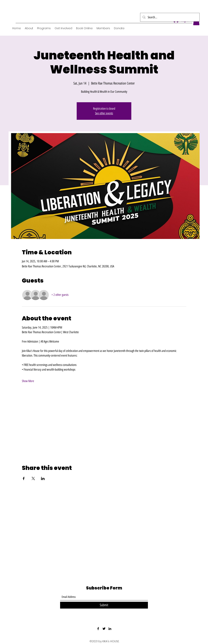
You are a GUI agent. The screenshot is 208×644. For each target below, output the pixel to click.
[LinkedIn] (110, 629)
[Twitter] (104, 629)
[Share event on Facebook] (24, 478)
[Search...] (169, 17)
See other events (104, 113)
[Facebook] (98, 629)
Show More (28, 381)
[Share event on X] (33, 478)
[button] (44, 28)
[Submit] (104, 605)
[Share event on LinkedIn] (43, 478)
